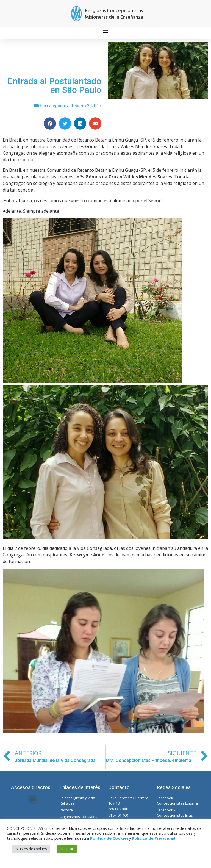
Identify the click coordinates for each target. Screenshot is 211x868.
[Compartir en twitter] (65, 124)
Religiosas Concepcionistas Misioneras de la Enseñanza (114, 14)
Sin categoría (52, 106)
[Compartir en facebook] (50, 124)
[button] (106, 32)
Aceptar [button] (67, 849)
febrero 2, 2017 (87, 106)
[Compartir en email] (95, 124)
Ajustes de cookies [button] (31, 849)
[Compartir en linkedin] (80, 124)
